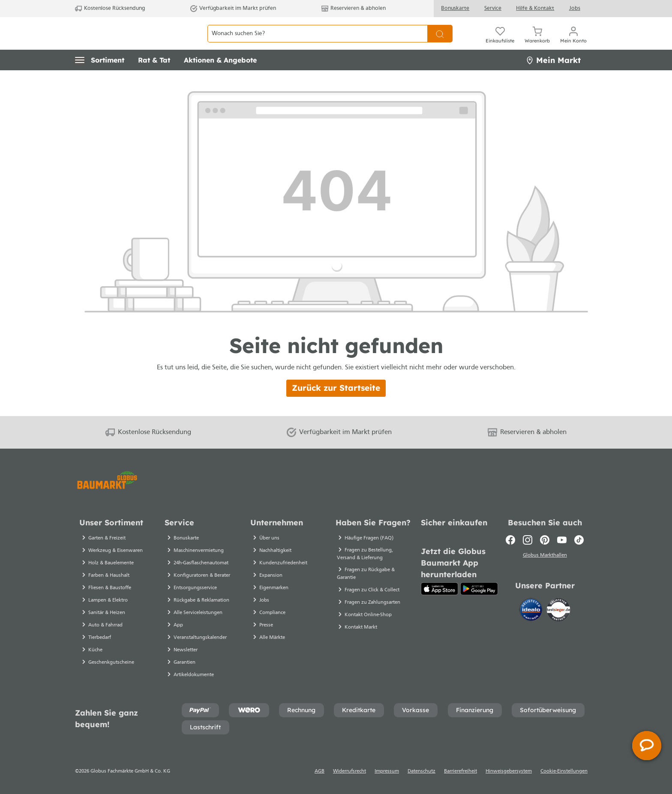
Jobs (575, 8)
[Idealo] (532, 611)
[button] (100, 79)
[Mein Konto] (573, 43)
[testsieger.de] (558, 611)
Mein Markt (553, 79)
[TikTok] (579, 540)
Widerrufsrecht (349, 771)
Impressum (387, 771)
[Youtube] (562, 540)
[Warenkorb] (537, 43)
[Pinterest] (545, 540)
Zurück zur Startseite (336, 407)
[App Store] (439, 589)
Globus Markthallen (545, 557)
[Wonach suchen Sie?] (317, 43)
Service (493, 8)
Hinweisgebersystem (509, 771)
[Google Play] (479, 589)
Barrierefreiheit (460, 771)
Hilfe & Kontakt (535, 8)
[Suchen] (440, 43)
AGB (319, 771)
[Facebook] (510, 540)
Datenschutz (421, 771)
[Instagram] (528, 540)
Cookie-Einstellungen (564, 771)
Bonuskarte (455, 8)
